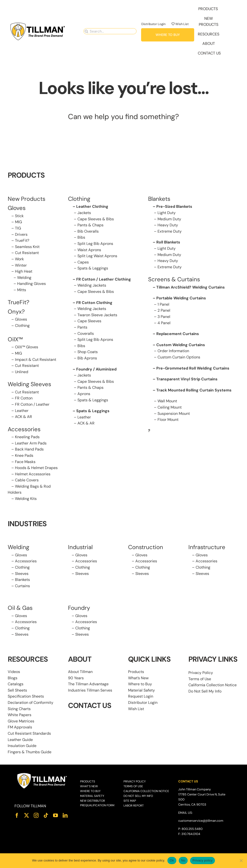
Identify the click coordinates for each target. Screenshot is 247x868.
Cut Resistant (27, 253)
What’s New (138, 678)
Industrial (80, 547)
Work (19, 259)
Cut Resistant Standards (29, 733)
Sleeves (22, 574)
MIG (18, 222)
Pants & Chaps (90, 225)
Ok (172, 860)
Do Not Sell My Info (205, 691)
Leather (22, 411)
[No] (241, 861)
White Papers (20, 715)
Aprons (84, 394)
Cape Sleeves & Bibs (96, 219)
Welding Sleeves (29, 384)
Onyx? (16, 312)
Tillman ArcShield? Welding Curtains (191, 287)
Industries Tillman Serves (90, 690)
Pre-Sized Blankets (174, 206)
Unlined (22, 372)
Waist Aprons (89, 250)
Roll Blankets (168, 242)
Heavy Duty (168, 225)
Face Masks (25, 462)
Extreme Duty (170, 231)
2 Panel (164, 310)
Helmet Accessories (33, 474)
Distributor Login (153, 24)
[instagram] (36, 815)
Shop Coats (88, 352)
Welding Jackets (92, 285)
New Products (27, 199)
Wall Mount (167, 401)
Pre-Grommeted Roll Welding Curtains (193, 368)
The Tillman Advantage (88, 684)
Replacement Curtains (178, 334)
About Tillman (80, 672)
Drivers (21, 234)
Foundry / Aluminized (96, 369)
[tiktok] (46, 815)
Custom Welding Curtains (181, 345)
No (183, 860)
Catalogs (16, 684)
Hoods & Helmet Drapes (36, 468)
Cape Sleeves (89, 321)
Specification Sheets (26, 696)
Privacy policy (202, 860)
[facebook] (17, 815)
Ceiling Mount (170, 407)
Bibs (81, 237)
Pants (82, 327)
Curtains (22, 586)
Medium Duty (169, 219)
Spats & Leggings (93, 268)
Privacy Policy (201, 673)
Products (136, 672)
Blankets (22, 580)
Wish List (180, 24)
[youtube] (55, 815)
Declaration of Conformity (31, 703)
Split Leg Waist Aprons (97, 256)
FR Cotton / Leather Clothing (104, 279)
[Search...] (110, 31)
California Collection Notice (213, 685)
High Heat (24, 271)
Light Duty (167, 213)
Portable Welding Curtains (181, 298)
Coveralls (86, 333)
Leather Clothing (92, 206)
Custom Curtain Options (179, 357)
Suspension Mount (174, 414)
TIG (18, 228)
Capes (83, 262)
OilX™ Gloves (27, 347)
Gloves (21, 319)
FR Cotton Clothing (94, 303)
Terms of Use (200, 679)
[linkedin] (65, 815)
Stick (19, 216)
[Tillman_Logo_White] (42, 774)
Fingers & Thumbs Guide (30, 752)
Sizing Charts (19, 709)
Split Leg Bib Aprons (95, 244)
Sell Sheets (17, 690)
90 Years (76, 678)
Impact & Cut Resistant (36, 360)
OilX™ (15, 339)
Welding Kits (26, 499)
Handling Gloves (31, 284)
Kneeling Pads (27, 437)
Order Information (173, 351)
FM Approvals (20, 727)
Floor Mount (168, 420)
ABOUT (80, 659)
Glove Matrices (21, 721)
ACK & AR (24, 417)
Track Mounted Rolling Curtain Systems (194, 390)
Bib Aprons (87, 358)
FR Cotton (24, 398)
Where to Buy (140, 684)
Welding (24, 278)
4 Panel (164, 323)
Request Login (141, 696)
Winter (21, 265)
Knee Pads (24, 455)
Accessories (24, 429)
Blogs (13, 678)
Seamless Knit (27, 247)
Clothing (22, 326)
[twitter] (27, 815)
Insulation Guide (22, 746)
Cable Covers (27, 480)
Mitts (22, 290)
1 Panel (163, 304)
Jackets (84, 213)
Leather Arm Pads (31, 443)
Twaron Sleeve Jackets (97, 315)
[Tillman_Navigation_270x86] (38, 24)
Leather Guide (20, 740)
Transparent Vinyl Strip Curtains (187, 379)
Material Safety (141, 690)
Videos (14, 672)
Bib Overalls (88, 231)
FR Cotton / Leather (32, 404)
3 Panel (164, 317)
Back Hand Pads (29, 449)
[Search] (86, 31)
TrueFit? (22, 240)
